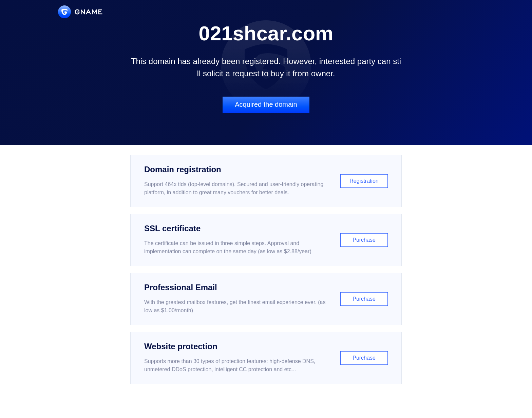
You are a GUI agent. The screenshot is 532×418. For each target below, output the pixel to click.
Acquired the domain (266, 104)
